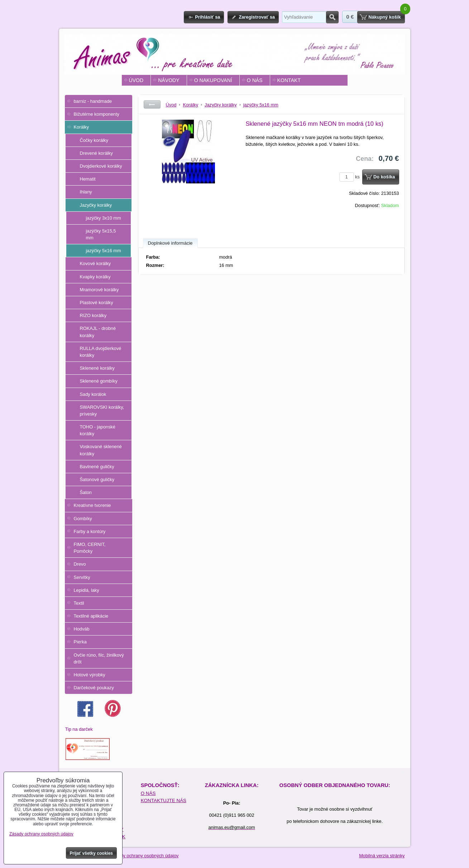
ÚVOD (136, 80)
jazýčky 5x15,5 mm (101, 234)
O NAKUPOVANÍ (213, 80)
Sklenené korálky (97, 368)
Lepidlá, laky (87, 590)
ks (351, 177)
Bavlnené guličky (97, 467)
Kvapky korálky (95, 277)
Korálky (82, 127)
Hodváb (82, 629)
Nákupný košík (384, 17)
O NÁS (255, 80)
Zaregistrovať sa (257, 17)
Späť (152, 104)
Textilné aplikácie (91, 616)
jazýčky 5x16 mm (104, 251)
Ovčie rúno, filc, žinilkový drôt (99, 658)
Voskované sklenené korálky (101, 450)
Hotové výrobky (90, 675)
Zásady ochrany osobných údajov (145, 856)
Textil (79, 603)
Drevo (80, 564)
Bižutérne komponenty (97, 114)
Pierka (80, 642)
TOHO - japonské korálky (98, 430)
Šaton (86, 492)
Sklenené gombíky (99, 381)
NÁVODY (169, 80)
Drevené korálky (96, 153)
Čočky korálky (94, 140)
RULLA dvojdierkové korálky (101, 352)
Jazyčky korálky (96, 205)
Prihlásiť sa (207, 17)
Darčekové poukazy (94, 688)
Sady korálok (93, 394)
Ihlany (86, 192)
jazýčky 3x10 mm (104, 218)
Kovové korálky (95, 263)
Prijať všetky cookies (92, 853)
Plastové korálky (97, 303)
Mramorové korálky (99, 290)
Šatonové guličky (97, 479)
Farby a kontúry (90, 531)
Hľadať (332, 17)
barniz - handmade (93, 101)
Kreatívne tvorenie (92, 505)
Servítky (82, 577)
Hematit (88, 179)
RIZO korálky (93, 315)
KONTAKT (289, 80)
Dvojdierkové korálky (101, 166)
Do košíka (384, 177)
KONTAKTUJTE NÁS (164, 800)
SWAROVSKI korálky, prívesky (102, 411)
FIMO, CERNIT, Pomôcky (90, 548)
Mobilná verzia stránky (382, 856)
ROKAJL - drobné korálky (98, 332)
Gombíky (83, 519)
